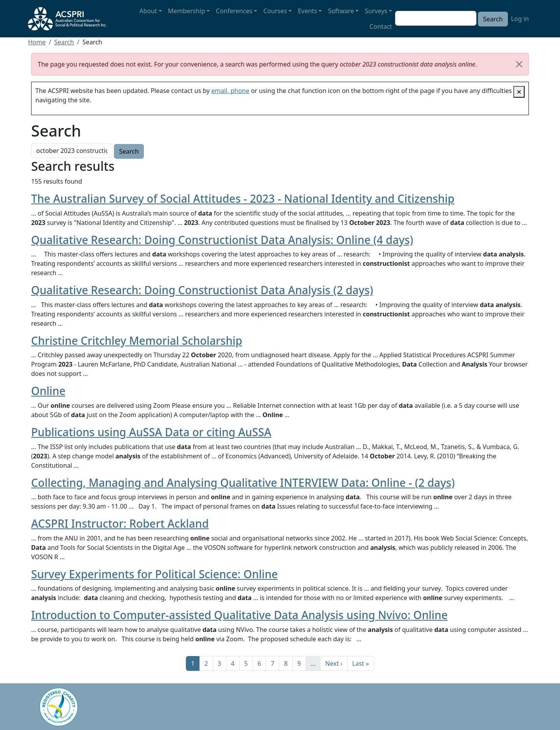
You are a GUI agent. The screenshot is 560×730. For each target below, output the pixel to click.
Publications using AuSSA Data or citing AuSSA (151, 432)
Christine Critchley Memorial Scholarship (137, 340)
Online (48, 391)
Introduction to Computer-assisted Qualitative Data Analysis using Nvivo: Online (239, 615)
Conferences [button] (234, 11)
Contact (381, 26)
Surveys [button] (376, 11)
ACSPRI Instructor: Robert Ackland (120, 523)
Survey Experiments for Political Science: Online (154, 574)
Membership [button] (187, 11)
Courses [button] (275, 11)
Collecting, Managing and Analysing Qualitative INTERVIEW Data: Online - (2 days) (243, 483)
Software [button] (341, 11)
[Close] (519, 64)
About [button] (148, 11)
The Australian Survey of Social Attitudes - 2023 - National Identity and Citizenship (243, 198)
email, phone (230, 91)
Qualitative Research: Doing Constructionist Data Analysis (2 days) (202, 290)
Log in (520, 19)
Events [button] (307, 11)
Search (64, 42)
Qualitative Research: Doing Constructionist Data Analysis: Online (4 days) (222, 240)
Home (37, 42)
